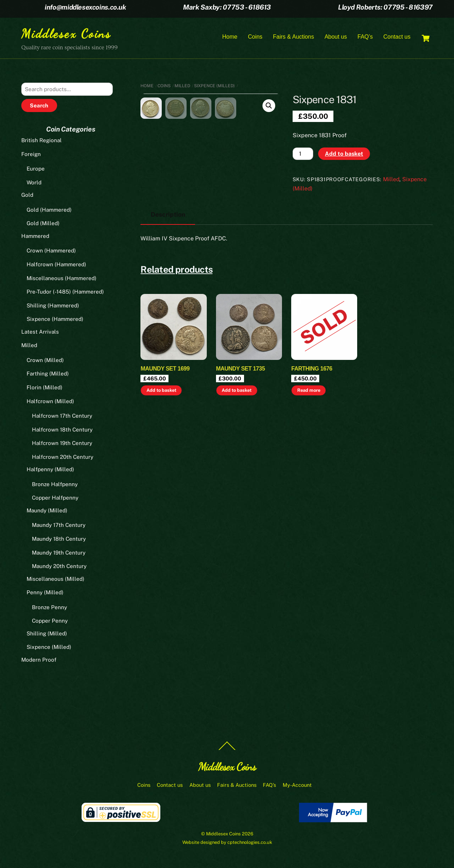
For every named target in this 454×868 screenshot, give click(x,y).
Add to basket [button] (161, 456)
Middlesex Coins (223, 835)
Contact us (397, 37)
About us (336, 37)
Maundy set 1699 (165, 435)
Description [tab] (168, 280)
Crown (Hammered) (51, 252)
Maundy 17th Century (59, 526)
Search (39, 107)
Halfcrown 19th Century (62, 444)
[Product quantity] (303, 155)
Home (230, 37)
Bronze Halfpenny (55, 485)
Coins (255, 37)
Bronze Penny (49, 608)
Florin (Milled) (45, 388)
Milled (182, 87)
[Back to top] (227, 751)
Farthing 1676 (312, 435)
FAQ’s (365, 37)
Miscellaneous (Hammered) (62, 279)
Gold (27, 196)
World (34, 183)
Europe (36, 170)
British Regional (41, 141)
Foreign (31, 155)
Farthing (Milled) (48, 375)
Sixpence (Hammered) (55, 320)
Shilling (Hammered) (53, 306)
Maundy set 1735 (240, 435)
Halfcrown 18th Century (62, 430)
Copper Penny (50, 622)
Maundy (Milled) (47, 511)
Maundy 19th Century (59, 553)
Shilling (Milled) (47, 635)
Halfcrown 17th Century (62, 417)
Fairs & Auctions (294, 37)
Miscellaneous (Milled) (56, 580)
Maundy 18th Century (59, 540)
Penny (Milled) (45, 593)
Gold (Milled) (43, 224)
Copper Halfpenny (55, 499)
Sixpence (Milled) (214, 87)
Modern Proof (39, 661)
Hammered (35, 237)
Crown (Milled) (45, 361)
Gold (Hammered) (49, 211)
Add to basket (344, 154)
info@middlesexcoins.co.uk (85, 7)
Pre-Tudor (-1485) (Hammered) (65, 293)
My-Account (297, 786)
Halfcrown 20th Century (63, 458)
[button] (269, 107)
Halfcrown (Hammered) (56, 265)
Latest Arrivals (40, 332)
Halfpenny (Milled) (50, 470)
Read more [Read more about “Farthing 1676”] (309, 456)
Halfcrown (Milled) (50, 402)
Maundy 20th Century (59, 567)
